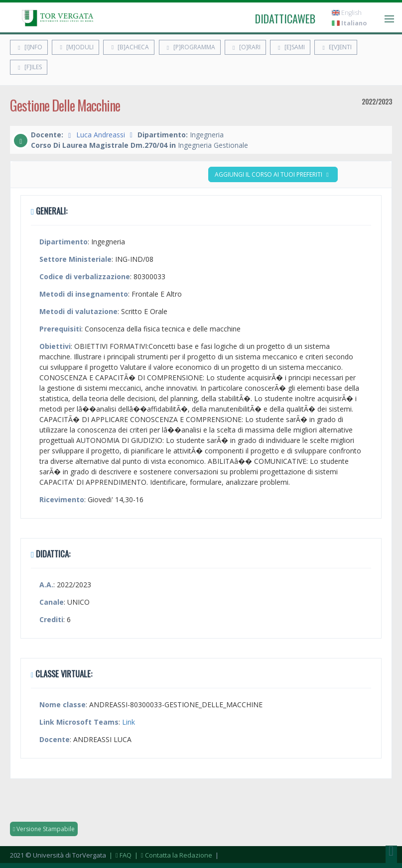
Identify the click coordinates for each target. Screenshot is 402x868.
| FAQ (120, 855)
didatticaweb (285, 18)
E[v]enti (336, 47)
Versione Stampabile (44, 829)
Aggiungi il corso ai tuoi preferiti (273, 174)
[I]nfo (29, 47)
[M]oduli (75, 47)
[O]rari (245, 47)
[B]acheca (129, 47)
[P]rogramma (190, 47)
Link (129, 722)
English (347, 13)
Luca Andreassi (101, 135)
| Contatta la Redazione (173, 855)
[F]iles (29, 67)
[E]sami (290, 47)
